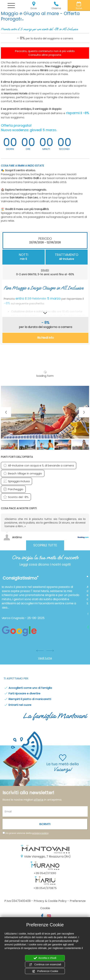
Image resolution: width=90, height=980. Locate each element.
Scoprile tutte (45, 545)
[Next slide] (84, 412)
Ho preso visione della (27, 833)
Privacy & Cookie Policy (50, 901)
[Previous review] (87, 510)
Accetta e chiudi (45, 958)
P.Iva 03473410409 (17, 901)
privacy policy (40, 833)
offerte (39, 800)
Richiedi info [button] (45, 338)
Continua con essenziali (45, 965)
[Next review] (88, 510)
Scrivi (79, 6)
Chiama (56, 6)
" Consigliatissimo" (23, 578)
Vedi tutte (45, 658)
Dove (34, 6)
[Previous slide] (6, 412)
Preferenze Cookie (45, 971)
